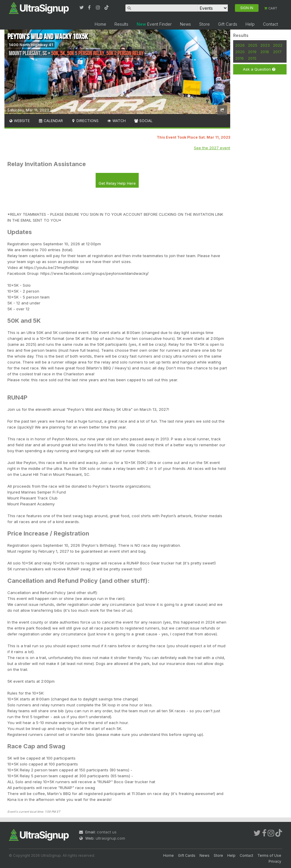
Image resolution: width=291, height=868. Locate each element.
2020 (240, 52)
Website (19, 121)
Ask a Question (259, 69)
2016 (239, 58)
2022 (278, 45)
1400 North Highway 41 (31, 45)
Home (100, 24)
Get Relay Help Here (117, 183)
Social (143, 121)
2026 (240, 45)
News (185, 24)
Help (250, 24)
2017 (277, 52)
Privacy (275, 861)
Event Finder (154, 24)
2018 (265, 52)
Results (121, 24)
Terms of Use (269, 855)
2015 (252, 58)
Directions (85, 121)
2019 (252, 52)
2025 (253, 45)
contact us (107, 832)
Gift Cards (228, 24)
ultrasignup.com (110, 838)
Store (205, 24)
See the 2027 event (212, 148)
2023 (265, 45)
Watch (116, 121)
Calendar (50, 121)
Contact (270, 24)
